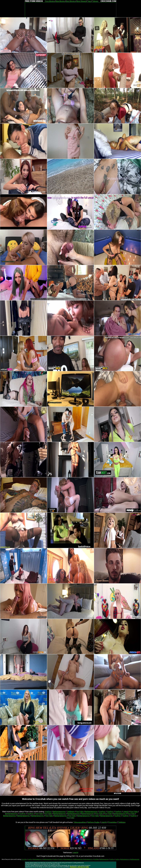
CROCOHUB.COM (108, 1)
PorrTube (80, 812)
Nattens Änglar (93, 822)
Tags (89, 1)
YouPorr (48, 812)
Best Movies (71, 1)
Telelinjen (71, 812)
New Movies (60, 1)
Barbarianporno (59, 812)
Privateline (112, 822)
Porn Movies (50, 1)
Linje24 (126, 812)
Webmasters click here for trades (80, 867)
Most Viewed (81, 1)
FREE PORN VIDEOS (34, 1)
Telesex (95, 1)
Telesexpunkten (80, 822)
